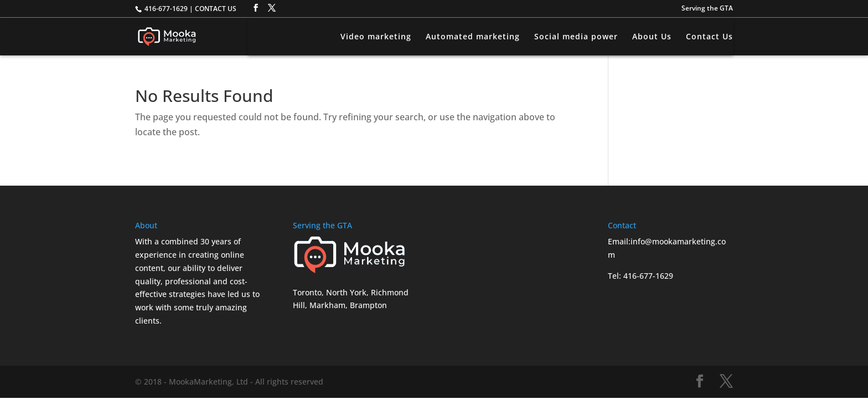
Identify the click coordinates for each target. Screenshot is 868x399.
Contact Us (709, 37)
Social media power (576, 37)
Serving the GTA (707, 9)
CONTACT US (216, 9)
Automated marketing (473, 37)
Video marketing (376, 37)
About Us (652, 37)
